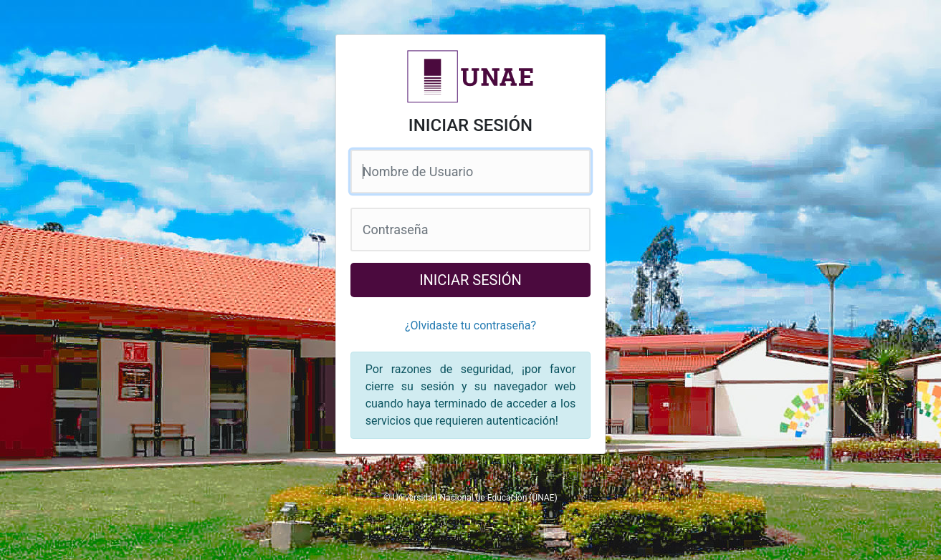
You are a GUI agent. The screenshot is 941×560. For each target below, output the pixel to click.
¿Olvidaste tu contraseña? (470, 325)
